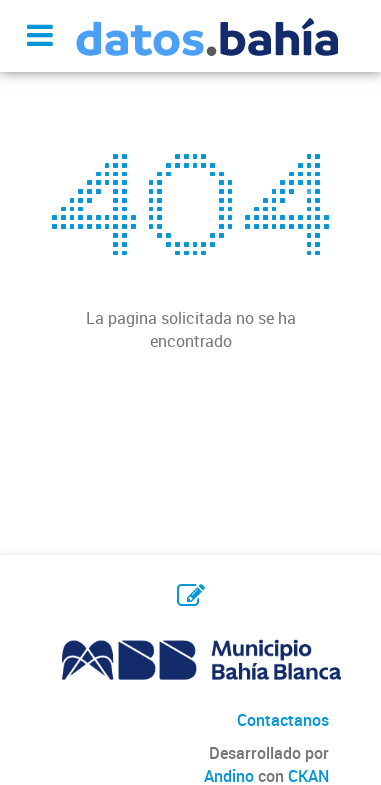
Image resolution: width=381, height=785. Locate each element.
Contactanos (283, 720)
